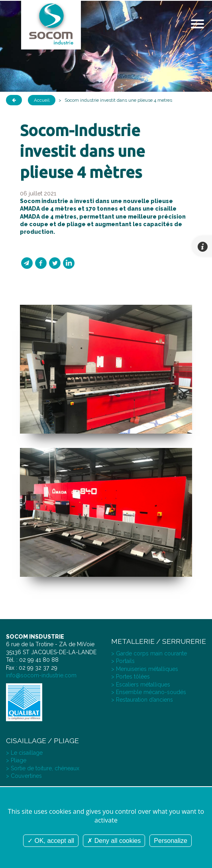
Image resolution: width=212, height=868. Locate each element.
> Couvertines (24, 776)
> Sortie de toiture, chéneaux (43, 768)
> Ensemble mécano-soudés (149, 692)
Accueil (42, 100)
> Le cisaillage (24, 753)
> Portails (123, 661)
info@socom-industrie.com (41, 675)
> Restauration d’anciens (142, 700)
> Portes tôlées (131, 677)
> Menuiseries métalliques (145, 669)
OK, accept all (51, 841)
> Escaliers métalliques (141, 685)
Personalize (171, 841)
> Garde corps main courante (149, 653)
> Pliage (16, 760)
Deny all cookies (114, 841)
